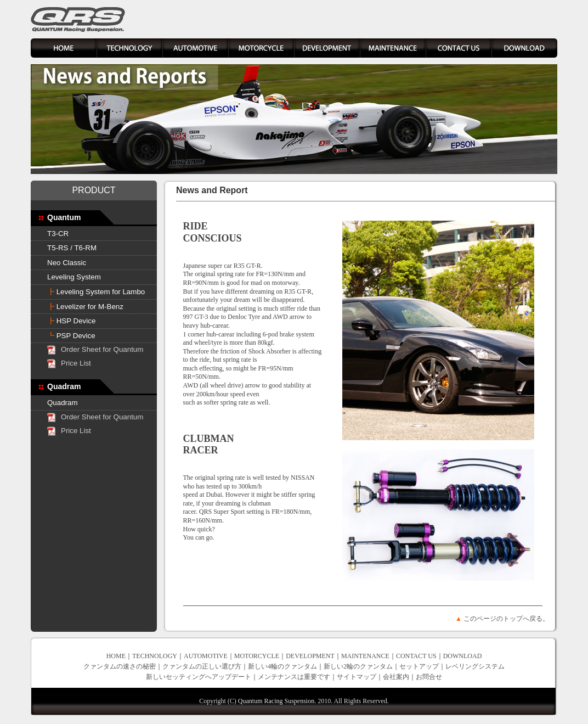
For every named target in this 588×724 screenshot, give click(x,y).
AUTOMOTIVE (206, 656)
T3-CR (58, 234)
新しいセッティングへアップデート (199, 677)
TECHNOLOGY (155, 656)
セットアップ (419, 666)
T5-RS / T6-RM (72, 248)
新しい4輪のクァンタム (282, 666)
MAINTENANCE (365, 656)
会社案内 (396, 677)
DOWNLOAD (463, 656)
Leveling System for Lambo (96, 292)
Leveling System (74, 277)
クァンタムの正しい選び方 (202, 666)
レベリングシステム (475, 666)
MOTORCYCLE (257, 656)
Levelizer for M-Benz (85, 307)
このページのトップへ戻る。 (506, 619)
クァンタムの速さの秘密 (120, 666)
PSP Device (71, 336)
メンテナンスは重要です (294, 677)
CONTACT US (416, 656)
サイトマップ (357, 677)
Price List (76, 363)
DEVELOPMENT (310, 656)
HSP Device (71, 321)
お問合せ (429, 677)
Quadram (63, 403)
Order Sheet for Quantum (102, 349)
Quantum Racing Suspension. (277, 701)
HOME (116, 656)
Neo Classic (67, 263)
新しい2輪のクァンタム (358, 666)
